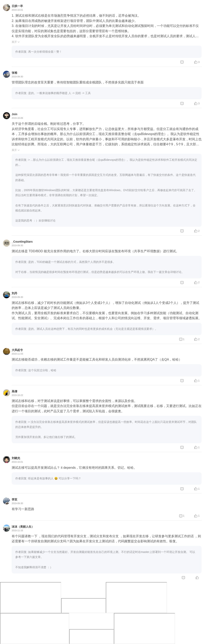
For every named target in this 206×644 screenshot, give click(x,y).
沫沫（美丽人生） (23, 527)
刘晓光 (16, 458)
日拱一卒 (17, 6)
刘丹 (14, 293)
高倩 (14, 391)
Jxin (14, 114)
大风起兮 (17, 350)
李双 (14, 499)
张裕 (14, 73)
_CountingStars (22, 242)
